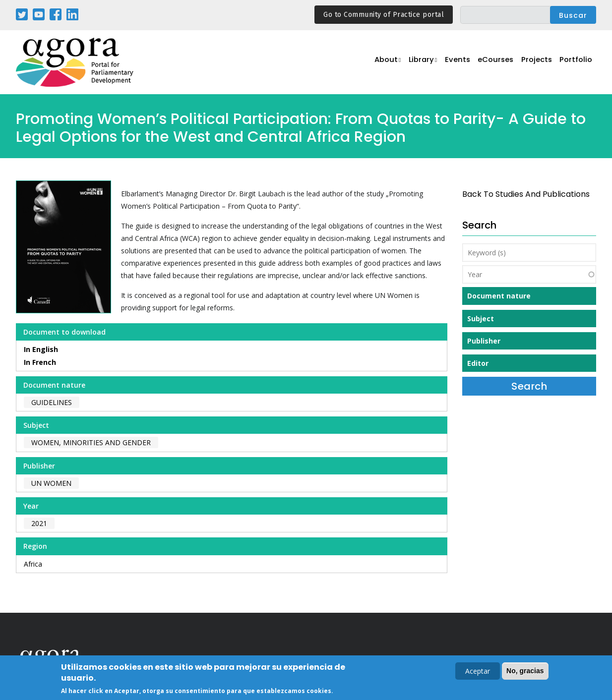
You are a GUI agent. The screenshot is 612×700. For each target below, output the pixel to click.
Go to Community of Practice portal (384, 15)
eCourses (492, 63)
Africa (33, 564)
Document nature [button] (499, 296)
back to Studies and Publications (526, 194)
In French (40, 362)
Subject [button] (481, 319)
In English (41, 349)
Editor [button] (478, 363)
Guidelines (52, 402)
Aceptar (478, 671)
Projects (535, 63)
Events (452, 63)
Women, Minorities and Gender (91, 442)
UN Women (51, 483)
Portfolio (576, 63)
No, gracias (525, 671)
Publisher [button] (484, 341)
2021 (39, 523)
